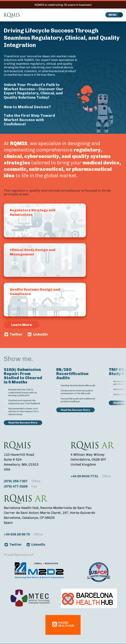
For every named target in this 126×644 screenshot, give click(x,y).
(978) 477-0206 (20, 486)
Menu (113, 15)
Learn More (21, 325)
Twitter (16, 334)
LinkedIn (40, 334)
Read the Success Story (23, 423)
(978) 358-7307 (22, 481)
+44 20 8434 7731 (91, 476)
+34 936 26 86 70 (23, 534)
